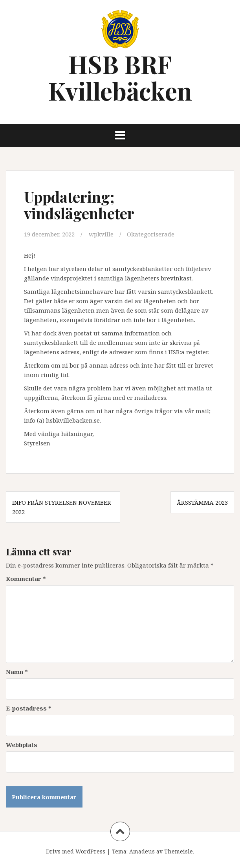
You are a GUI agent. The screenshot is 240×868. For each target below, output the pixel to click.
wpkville (101, 234)
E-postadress (29, 708)
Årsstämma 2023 (202, 502)
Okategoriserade (151, 234)
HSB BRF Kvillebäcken (120, 77)
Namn (17, 672)
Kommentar (26, 579)
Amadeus (142, 851)
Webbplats (22, 745)
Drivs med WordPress (76, 851)
